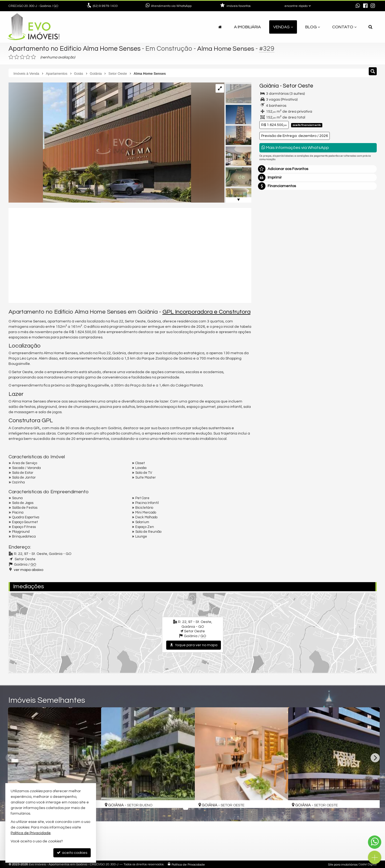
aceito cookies (72, 853)
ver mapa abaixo (29, 570)
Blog (313, 27)
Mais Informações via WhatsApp (295, 147)
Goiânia (269, 86)
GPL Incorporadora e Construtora (207, 312)
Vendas (283, 27)
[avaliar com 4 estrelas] (28, 57)
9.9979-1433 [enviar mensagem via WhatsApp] (105, 6)
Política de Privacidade (188, 864)
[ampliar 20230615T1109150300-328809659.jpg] (100, 143)
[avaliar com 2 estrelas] (17, 57)
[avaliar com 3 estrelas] (22, 57)
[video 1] (130, 255)
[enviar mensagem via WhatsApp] (358, 6)
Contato (344, 27)
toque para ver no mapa (194, 645)
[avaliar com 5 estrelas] (33, 57)
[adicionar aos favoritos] (185, 799)
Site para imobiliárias (343, 864)
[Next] (375, 758)
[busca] (370, 27)
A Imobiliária (247, 27)
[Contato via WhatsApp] (375, 842)
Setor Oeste (298, 86)
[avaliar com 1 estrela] (11, 57)
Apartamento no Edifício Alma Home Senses (76, 49)
